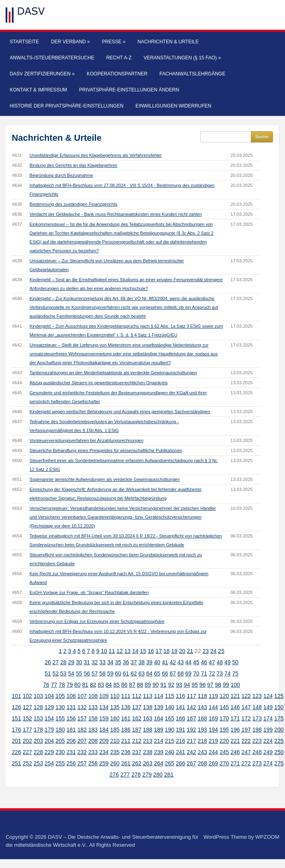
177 (27, 730)
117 (191, 696)
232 (82, 752)
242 (191, 752)
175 (279, 718)
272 (246, 763)
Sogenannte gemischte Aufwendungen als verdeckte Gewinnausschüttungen (105, 479)
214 (158, 741)
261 (126, 763)
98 (218, 685)
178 (38, 730)
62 (134, 673)
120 (224, 696)
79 (70, 685)
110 (115, 696)
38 (142, 662)
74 (228, 673)
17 (159, 651)
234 (104, 752)
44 (189, 662)
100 (235, 685)
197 (246, 730)
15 (143, 651)
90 (156, 685)
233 (93, 752)
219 (213, 741)
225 (279, 741)
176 (16, 730)
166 (180, 718)
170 (224, 718)
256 (71, 763)
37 (134, 662)
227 (27, 752)
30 (79, 662)
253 (38, 763)
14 (135, 651)
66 (165, 673)
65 (157, 673)
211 (126, 741)
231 (71, 752)
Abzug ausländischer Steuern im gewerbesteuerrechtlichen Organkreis (99, 383)
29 (71, 662)
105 (60, 696)
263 (148, 763)
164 (158, 718)
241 (180, 752)
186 (126, 730)
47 (212, 662)
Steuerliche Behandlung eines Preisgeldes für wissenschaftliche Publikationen (106, 450)
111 (126, 696)
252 (27, 763)
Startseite (24, 42)
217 (191, 741)
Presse (114, 42)
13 (128, 651)
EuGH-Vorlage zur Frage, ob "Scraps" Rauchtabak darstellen (89, 592)
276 (114, 775)
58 (102, 673)
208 (93, 741)
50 (235, 662)
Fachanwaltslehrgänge (192, 74)
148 (257, 707)
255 (60, 763)
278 (136, 775)
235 (115, 752)
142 (191, 707)
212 (137, 741)
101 (16, 696)
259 (104, 763)
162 (137, 718)
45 (196, 662)
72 (212, 673)
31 (87, 662)
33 (102, 662)
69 (189, 673)
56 (87, 673)
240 (170, 752)
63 (142, 673)
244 (213, 752)
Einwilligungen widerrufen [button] (174, 106)
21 (190, 651)
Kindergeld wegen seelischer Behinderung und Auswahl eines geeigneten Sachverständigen (120, 412)
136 (126, 707)
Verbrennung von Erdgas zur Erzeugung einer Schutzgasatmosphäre (97, 621)
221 (235, 741)
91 (163, 685)
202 (27, 741)
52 (56, 673)
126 (16, 707)
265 (170, 763)
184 (104, 730)
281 (169, 775)
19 (175, 651)
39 (149, 662)
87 (132, 685)
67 (173, 673)
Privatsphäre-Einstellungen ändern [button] (129, 90)
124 (268, 696)
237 (137, 752)
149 (268, 707)
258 (93, 763)
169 (213, 718)
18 (167, 651)
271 (235, 763)
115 (170, 696)
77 (54, 685)
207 (82, 741)
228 (38, 752)
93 (179, 685)
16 (151, 651)
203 (38, 741)
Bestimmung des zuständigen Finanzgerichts (74, 204)
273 (257, 763)
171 (235, 718)
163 (148, 718)
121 (235, 696)
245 (224, 752)
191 (180, 730)
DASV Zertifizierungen (42, 74)
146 (235, 707)
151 (16, 718)
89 (148, 685)
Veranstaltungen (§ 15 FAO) (182, 58)
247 (246, 752)
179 (49, 730)
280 (158, 775)
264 (158, 763)
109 (104, 696)
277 (125, 775)
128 (38, 707)
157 (82, 718)
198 (257, 730)
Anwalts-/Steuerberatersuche (52, 58)
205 (60, 741)
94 (187, 685)
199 (268, 730)
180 (60, 730)
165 (170, 718)
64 (149, 673)
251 (16, 763)
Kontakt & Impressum (38, 90)
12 (120, 651)
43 (181, 662)
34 (110, 662)
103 (38, 696)
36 (126, 662)
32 (95, 662)
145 (224, 707)
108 (93, 696)
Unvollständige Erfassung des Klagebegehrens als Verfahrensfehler (96, 155)
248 (257, 752)
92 (171, 685)
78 (62, 685)
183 (93, 730)
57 (95, 673)
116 (180, 696)
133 (93, 707)
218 (202, 741)
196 (235, 730)
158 (93, 718)
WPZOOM (267, 837)
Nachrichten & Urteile (168, 42)
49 (228, 662)
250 (279, 752)
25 (221, 651)
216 (180, 741)
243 (202, 752)
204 (49, 741)
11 (112, 651)
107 (82, 696)
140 (170, 707)
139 (158, 707)
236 (126, 752)
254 (49, 763)
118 (202, 696)
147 (246, 707)
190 (170, 730)
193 (202, 730)
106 (71, 696)
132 (82, 707)
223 (257, 741)
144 (213, 707)
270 (224, 763)
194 (213, 730)
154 (49, 718)
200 (279, 730)
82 (93, 685)
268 (202, 763)
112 (137, 696)
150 (279, 707)
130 (60, 707)
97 (210, 685)
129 (49, 707)
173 (257, 718)
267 (191, 763)
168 (202, 718)
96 (203, 685)
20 (182, 651)
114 (158, 696)
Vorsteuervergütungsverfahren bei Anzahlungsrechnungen (87, 440)
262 (137, 763)
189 (158, 730)
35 (118, 662)
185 (115, 730)
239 (158, 752)
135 (115, 707)
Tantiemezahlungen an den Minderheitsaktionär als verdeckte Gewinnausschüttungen (113, 373)
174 (268, 718)
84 (109, 685)
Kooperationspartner (117, 74)
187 (137, 730)
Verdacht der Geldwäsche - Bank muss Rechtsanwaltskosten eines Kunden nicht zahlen (116, 214)
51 (48, 673)
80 (77, 685)
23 (206, 651)
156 (71, 718)
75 (235, 673)
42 (173, 662)
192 (191, 730)
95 (195, 685)
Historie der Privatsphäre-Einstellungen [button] (66, 106)
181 (71, 730)
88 (140, 685)
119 (213, 696)
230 (60, 752)
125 (279, 696)
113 (148, 696)
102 (27, 696)
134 (104, 707)
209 (104, 741)
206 (71, 741)
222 (246, 741)
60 (118, 673)
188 (148, 730)
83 (101, 685)
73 (220, 673)
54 (71, 673)
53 (63, 673)
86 (124, 685)
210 (115, 741)
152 (27, 718)
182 (82, 730)
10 (104, 651)
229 (49, 752)
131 (71, 707)
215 (170, 741)
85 (116, 685)
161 (126, 718)
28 (63, 662)
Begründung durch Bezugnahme (61, 175)
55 (79, 673)
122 (246, 696)
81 (85, 685)
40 (157, 662)
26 (48, 662)
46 (204, 662)
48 (220, 662)
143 (202, 707)
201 (16, 741)
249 (268, 752)
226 (16, 752)
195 (224, 730)
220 (224, 741)
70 (196, 673)
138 (148, 707)
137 (137, 707)
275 (279, 763)
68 (181, 673)
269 (213, 763)
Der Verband (70, 42)
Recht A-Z (119, 58)
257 (82, 763)
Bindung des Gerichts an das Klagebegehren (74, 165)
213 (148, 741)
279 (147, 775)
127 (27, 707)
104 (49, 696)
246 (235, 752)
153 (38, 718)
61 (126, 673)
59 (110, 673)
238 (148, 752)
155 (60, 718)
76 (46, 685)
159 (104, 718)
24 (214, 651)
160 (115, 718)
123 (257, 696)
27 (56, 662)
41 (165, 662)
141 (180, 707)
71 (204, 673)
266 (180, 763)
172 (246, 718)
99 (226, 685)
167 (191, 718)
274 (268, 763)
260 (115, 763)
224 (268, 741)
